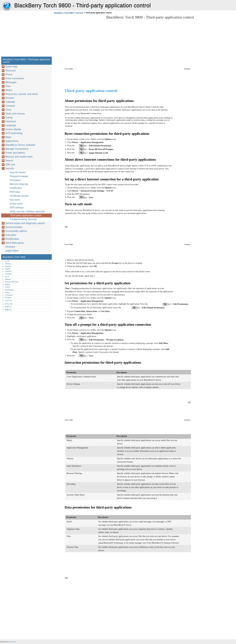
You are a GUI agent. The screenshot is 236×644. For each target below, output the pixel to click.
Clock (8, 110)
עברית (7, 276)
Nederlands (9, 290)
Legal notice (12, 251)
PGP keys (15, 192)
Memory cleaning (19, 184)
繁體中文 (8, 310)
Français (8, 274)
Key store (15, 200)
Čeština (8, 264)
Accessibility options (16, 231)
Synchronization (14, 227)
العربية (7, 261)
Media (9, 90)
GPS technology (14, 133)
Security (80, 13)
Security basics (18, 172)
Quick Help (11, 67)
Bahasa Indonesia (12, 282)
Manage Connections (17, 149)
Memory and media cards (19, 157)
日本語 (7, 287)
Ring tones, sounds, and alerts (22, 94)
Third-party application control (26, 215)
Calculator (11, 235)
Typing (9, 118)
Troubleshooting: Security (23, 219)
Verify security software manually (27, 211)
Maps (8, 137)
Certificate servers (19, 196)
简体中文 (8, 307)
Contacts (10, 106)
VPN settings (17, 208)
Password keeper (19, 176)
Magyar (8, 279)
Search (9, 161)
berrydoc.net (12, 642)
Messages (11, 82)
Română (8, 298)
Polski (7, 292)
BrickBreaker (12, 239)
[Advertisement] (79, 36)
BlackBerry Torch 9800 (7, 6)
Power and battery (15, 153)
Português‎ (9, 295)
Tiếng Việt (9, 304)
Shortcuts (11, 71)
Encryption (15, 180)
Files (8, 86)
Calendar (10, 102)
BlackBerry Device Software (20, 145)
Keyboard (11, 121)
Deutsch (8, 266)
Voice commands (15, 78)
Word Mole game (15, 243)
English (8, 269)
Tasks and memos (15, 114)
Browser (10, 98)
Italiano (8, 284)
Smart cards (16, 204)
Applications (12, 141)
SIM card (10, 165)
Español (8, 271)
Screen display (13, 129)
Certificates (16, 188)
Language (11, 125)
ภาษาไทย (8, 301)
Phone (9, 74)
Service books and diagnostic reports (25, 223)
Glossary (10, 247)
